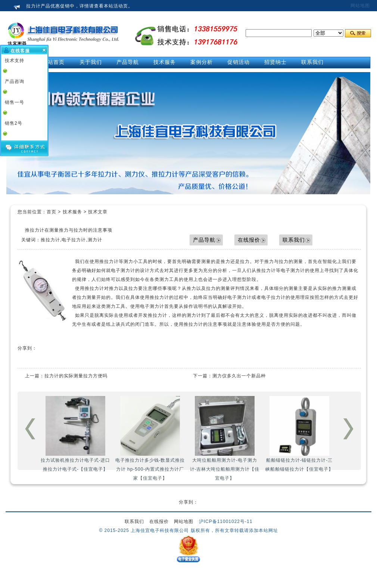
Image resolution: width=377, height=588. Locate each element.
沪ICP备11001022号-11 (226, 522)
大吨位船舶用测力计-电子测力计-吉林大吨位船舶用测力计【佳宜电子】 (225, 438)
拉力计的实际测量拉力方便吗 (76, 376)
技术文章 (98, 212)
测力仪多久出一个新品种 (239, 376)
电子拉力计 (273, 297)
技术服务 (72, 212)
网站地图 (360, 6)
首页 (52, 212)
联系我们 (294, 240)
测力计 (194, 315)
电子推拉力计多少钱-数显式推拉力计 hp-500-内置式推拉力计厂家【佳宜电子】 (150, 438)
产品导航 (204, 240)
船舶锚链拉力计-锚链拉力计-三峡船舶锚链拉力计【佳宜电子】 (299, 434)
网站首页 (53, 62)
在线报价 (249, 240)
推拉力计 (109, 261)
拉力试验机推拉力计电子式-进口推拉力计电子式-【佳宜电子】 (76, 434)
